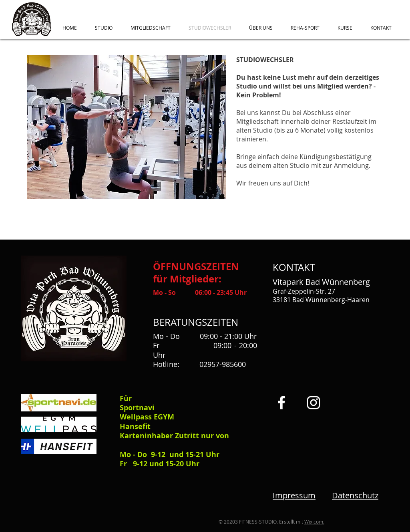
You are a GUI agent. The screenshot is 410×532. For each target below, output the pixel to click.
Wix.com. (314, 522)
